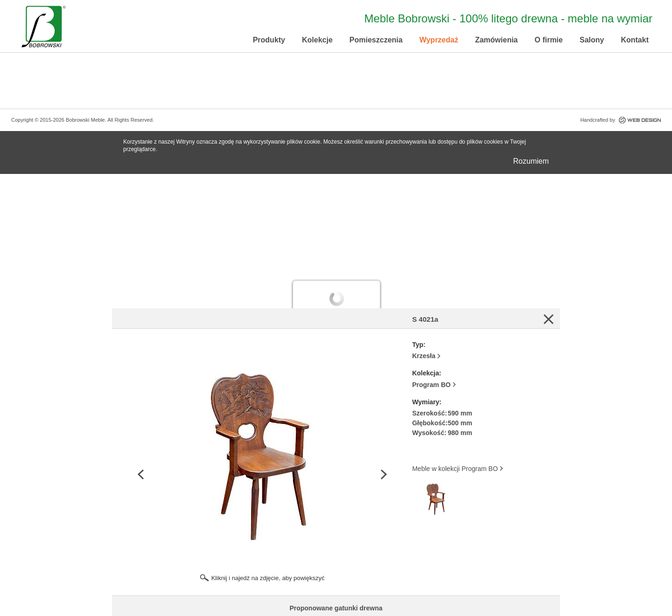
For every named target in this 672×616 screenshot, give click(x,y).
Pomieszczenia (376, 40)
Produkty (269, 40)
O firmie (549, 40)
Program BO (431, 385)
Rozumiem (531, 161)
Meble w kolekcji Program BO (455, 469)
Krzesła (424, 356)
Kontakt (635, 40)
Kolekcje (317, 40)
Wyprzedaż (439, 40)
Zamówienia (497, 40)
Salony (592, 40)
